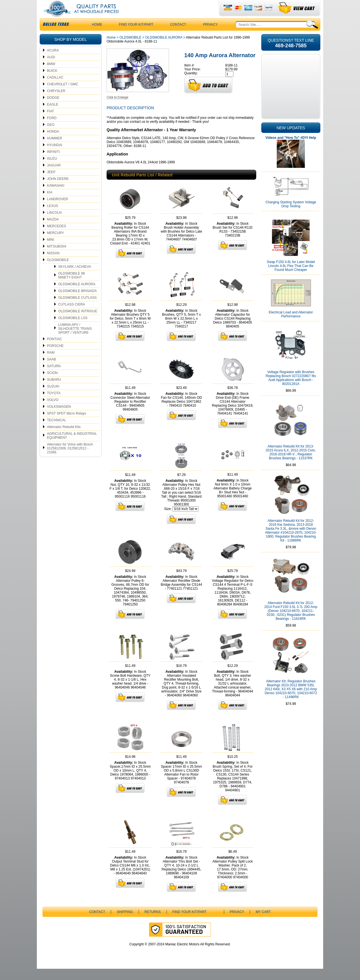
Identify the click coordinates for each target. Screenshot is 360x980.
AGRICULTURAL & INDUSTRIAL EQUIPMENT (72, 447)
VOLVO (53, 411)
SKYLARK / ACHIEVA (75, 278)
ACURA (53, 62)
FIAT (50, 122)
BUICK (52, 82)
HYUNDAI (55, 156)
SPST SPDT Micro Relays (67, 425)
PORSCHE (55, 357)
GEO (51, 136)
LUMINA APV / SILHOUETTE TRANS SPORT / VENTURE (75, 340)
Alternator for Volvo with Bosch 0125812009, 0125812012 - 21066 (70, 460)
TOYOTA (54, 404)
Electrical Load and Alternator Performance (291, 326)
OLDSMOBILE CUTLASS (77, 309)
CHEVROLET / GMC (63, 95)
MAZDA (53, 231)
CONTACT (178, 36)
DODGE (53, 109)
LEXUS (52, 217)
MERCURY (55, 244)
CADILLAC (55, 89)
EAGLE (53, 116)
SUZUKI (53, 398)
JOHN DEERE (58, 190)
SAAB (51, 371)
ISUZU (52, 170)
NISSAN (53, 264)
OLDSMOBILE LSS (73, 329)
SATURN (54, 377)
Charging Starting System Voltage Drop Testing (291, 215)
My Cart (263, 923)
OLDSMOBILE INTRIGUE (78, 322)
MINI (50, 251)
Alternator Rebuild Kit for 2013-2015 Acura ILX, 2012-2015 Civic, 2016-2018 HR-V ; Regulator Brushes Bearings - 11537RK (291, 464)
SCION (52, 384)
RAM (51, 364)
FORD (52, 129)
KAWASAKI (56, 197)
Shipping (125, 923)
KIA (50, 204)
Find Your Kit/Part (136, 36)
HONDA (53, 143)
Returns (153, 923)
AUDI (51, 68)
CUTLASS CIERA (72, 316)
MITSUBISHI (57, 258)
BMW (51, 75)
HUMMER (55, 150)
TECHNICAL (57, 431)
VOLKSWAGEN (59, 418)
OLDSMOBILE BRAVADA (77, 302)
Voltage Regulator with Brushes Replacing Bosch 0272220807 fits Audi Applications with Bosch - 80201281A (291, 389)
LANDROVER (58, 210)
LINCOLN (54, 224)
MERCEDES (57, 237)
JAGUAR (54, 177)
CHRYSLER (56, 102)
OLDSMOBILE (58, 271)
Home (111, 49)
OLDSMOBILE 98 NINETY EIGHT (72, 287)
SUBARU (54, 391)
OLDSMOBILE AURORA (77, 295)
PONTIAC (54, 350)
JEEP (51, 183)
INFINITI (53, 163)
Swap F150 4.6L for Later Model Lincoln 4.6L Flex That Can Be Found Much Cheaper (291, 277)
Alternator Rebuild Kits (64, 438)
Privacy (210, 36)
